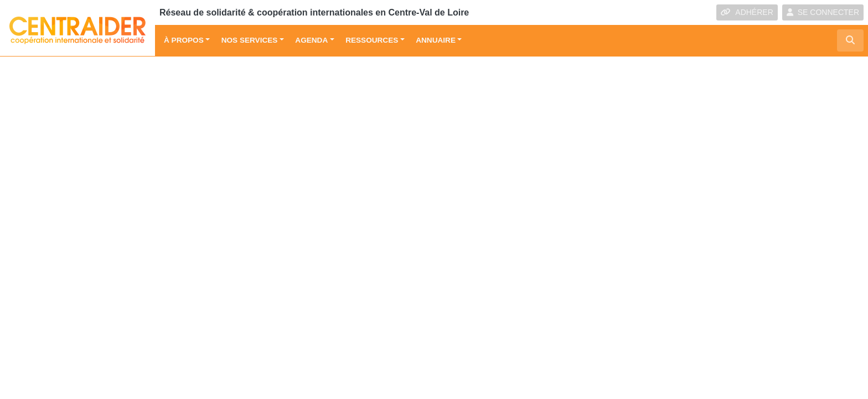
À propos (184, 40)
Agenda (311, 40)
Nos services (250, 40)
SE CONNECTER (823, 12)
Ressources (372, 40)
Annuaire (436, 40)
